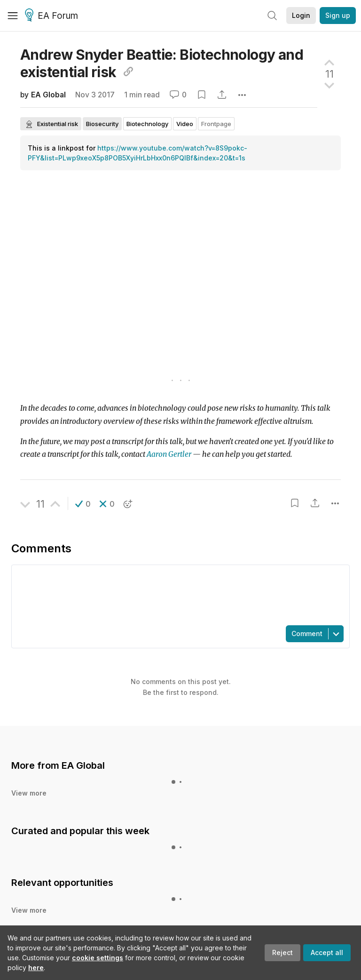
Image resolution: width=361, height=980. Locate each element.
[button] (83, 504)
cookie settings (98, 958)
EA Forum (53, 16)
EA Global (48, 95)
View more (29, 793)
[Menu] (13, 16)
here (36, 968)
